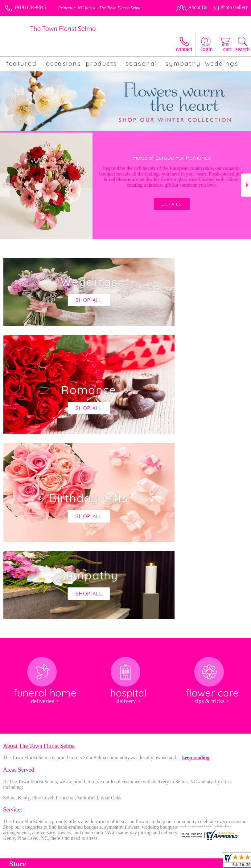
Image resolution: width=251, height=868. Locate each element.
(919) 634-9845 (31, 7)
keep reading (196, 572)
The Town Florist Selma (63, 29)
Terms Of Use (119, 861)
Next (246, 185)
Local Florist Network (191, 861)
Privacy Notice (152, 861)
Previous (5, 185)
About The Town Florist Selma (39, 560)
